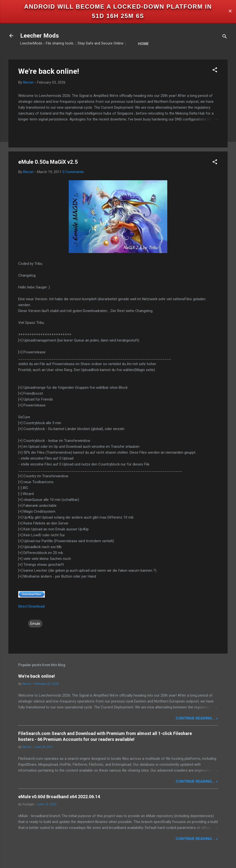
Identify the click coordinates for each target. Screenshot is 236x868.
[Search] (225, 37)
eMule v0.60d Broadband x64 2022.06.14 (59, 797)
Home (143, 44)
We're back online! (49, 71)
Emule (35, 624)
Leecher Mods (40, 36)
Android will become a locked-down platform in (118, 7)
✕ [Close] (230, 11)
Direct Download (31, 606)
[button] (215, 71)
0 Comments (73, 172)
